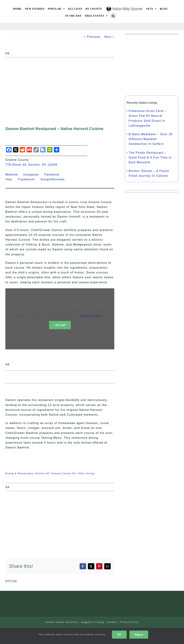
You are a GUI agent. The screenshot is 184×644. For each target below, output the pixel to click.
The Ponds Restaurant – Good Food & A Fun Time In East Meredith (150, 158)
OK (119, 635)
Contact (112, 622)
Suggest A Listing (92, 622)
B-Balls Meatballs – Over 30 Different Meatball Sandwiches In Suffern (151, 139)
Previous (94, 37)
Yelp (11, 179)
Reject (139, 635)
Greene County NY (64, 473)
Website (14, 175)
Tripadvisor (29, 179)
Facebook (54, 175)
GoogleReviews (55, 179)
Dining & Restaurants (19, 473)
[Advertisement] (60, 84)
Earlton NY (42, 473)
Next (108, 37)
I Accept (60, 325)
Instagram (33, 175)
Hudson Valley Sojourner (62, 622)
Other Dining (86, 473)
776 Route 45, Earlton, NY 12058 (31, 165)
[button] (113, 16)
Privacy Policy (92, 316)
